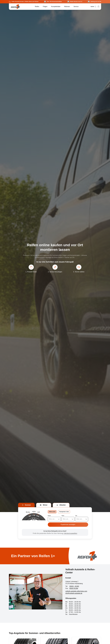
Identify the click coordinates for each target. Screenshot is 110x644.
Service (76, 7)
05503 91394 (74, 588)
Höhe (63, 516)
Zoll (76, 516)
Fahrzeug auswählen (71, 533)
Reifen (37, 7)
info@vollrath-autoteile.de (74, 593)
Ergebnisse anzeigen (68, 524)
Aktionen (67, 7)
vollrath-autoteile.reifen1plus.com (76, 591)
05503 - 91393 (74, 586)
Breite (49, 516)
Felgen (45, 7)
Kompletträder (56, 7)
